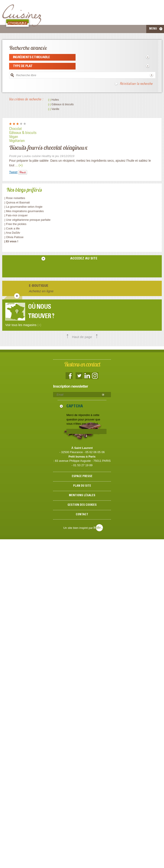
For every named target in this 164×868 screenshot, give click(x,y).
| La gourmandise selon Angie (23, 207)
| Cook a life (12, 228)
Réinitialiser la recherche (136, 84)
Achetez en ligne (41, 291)
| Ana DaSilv (12, 233)
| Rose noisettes (15, 198)
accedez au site (84, 259)
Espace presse (82, 477)
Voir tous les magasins (23, 325)
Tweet (13, 172)
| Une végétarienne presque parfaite (27, 220)
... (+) (19, 165)
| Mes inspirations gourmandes (24, 211)
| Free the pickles (15, 224)
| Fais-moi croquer (16, 215)
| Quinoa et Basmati (17, 202)
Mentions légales (82, 496)
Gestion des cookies (82, 505)
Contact (82, 515)
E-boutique (39, 286)
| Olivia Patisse (14, 237)
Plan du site (82, 486)
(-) (50, 100)
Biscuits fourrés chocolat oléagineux (48, 147)
